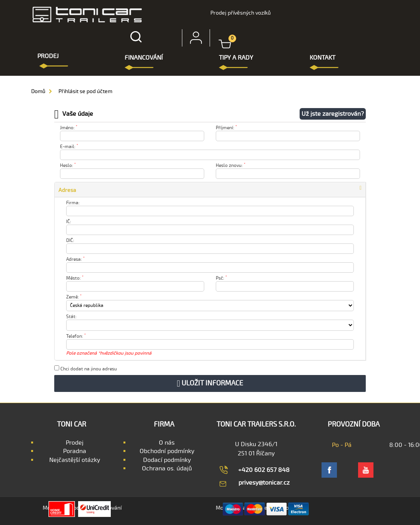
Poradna (75, 451)
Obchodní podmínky (167, 451)
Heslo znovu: (231, 166)
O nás (167, 443)
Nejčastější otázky (75, 460)
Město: (75, 278)
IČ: (69, 222)
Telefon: (76, 336)
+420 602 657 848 (264, 470)
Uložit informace (210, 383)
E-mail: (69, 147)
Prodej (75, 443)
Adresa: (75, 259)
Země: (74, 297)
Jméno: (69, 128)
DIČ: (70, 241)
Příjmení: (226, 128)
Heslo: (68, 166)
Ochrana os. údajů (167, 468)
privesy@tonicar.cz (264, 483)
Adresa (67, 190)
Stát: (71, 317)
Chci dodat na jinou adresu (86, 369)
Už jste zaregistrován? (333, 114)
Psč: (221, 278)
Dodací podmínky (167, 460)
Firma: (73, 203)
